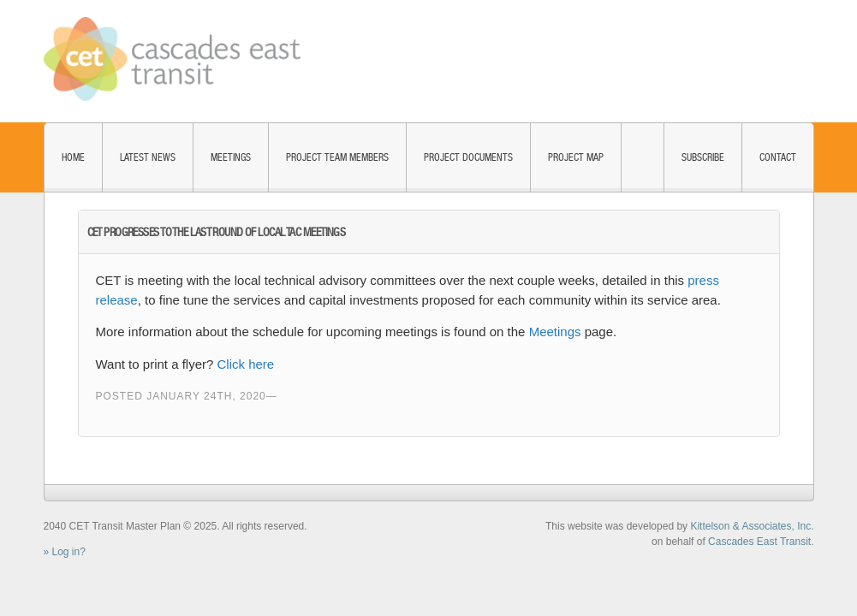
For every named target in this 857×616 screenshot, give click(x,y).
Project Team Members (337, 157)
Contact (778, 157)
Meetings (231, 157)
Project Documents (468, 157)
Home (73, 157)
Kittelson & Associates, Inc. (752, 526)
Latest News (148, 157)
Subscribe (703, 157)
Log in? (69, 552)
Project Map (576, 157)
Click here (246, 364)
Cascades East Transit (759, 542)
